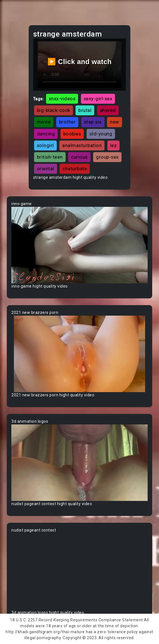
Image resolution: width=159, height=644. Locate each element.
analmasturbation (82, 145)
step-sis (93, 122)
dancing (46, 134)
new (115, 122)
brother (67, 122)
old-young (101, 134)
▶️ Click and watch (80, 62)
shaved (108, 110)
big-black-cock (54, 110)
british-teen (50, 157)
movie (44, 122)
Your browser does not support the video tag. (79, 245)
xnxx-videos (62, 99)
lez (114, 145)
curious (79, 157)
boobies (72, 134)
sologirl (45, 145)
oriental (46, 169)
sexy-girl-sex (98, 99)
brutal (85, 110)
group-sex (107, 157)
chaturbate (75, 169)
